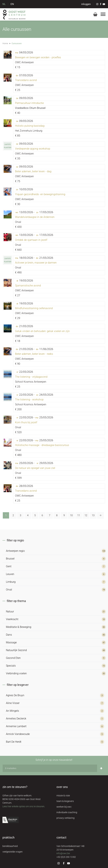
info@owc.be (63, 853)
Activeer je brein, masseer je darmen (36, 263)
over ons (62, 787)
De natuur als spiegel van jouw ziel (35, 468)
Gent (9, 566)
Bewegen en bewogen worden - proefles (38, 57)
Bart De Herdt (14, 742)
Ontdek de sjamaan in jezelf (31, 240)
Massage (11, 642)
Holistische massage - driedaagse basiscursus (42, 445)
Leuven (10, 574)
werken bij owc (64, 807)
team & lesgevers (65, 801)
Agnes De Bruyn (15, 695)
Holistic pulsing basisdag (30, 126)
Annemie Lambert (16, 726)
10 (71, 515)
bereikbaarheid (10, 846)
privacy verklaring (65, 818)
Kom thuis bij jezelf (26, 422)
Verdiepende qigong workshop (33, 149)
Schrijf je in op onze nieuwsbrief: (54, 760)
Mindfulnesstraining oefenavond (34, 308)
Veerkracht (12, 619)
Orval (18, 222)
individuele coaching (67, 812)
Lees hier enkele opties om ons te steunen (23, 806)
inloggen (86, 4)
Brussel (10, 559)
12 (86, 515)
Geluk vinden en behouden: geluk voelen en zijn (42, 331)
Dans (9, 635)
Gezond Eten (13, 658)
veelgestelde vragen (13, 852)
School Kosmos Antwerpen (31, 382)
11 (79, 515)
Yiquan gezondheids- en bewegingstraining (40, 194)
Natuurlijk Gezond (16, 650)
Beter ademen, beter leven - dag (33, 171)
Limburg (11, 582)
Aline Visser (13, 703)
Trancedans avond (26, 80)
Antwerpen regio (15, 551)
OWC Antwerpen (24, 62)
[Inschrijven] (101, 768)
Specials (11, 666)
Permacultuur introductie (29, 103)
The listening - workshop (29, 399)
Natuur (10, 611)
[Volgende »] (100, 515)
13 (93, 515)
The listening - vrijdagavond (31, 377)
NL (4, 4)
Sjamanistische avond (28, 286)
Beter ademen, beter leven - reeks (34, 354)
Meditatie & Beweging (19, 627)
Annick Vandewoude (18, 734)
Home (5, 43)
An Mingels (12, 711)
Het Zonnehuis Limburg (29, 131)
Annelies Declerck (16, 719)
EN (12, 4)
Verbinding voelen (16, 673)
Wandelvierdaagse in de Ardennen (35, 217)
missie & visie (63, 796)
